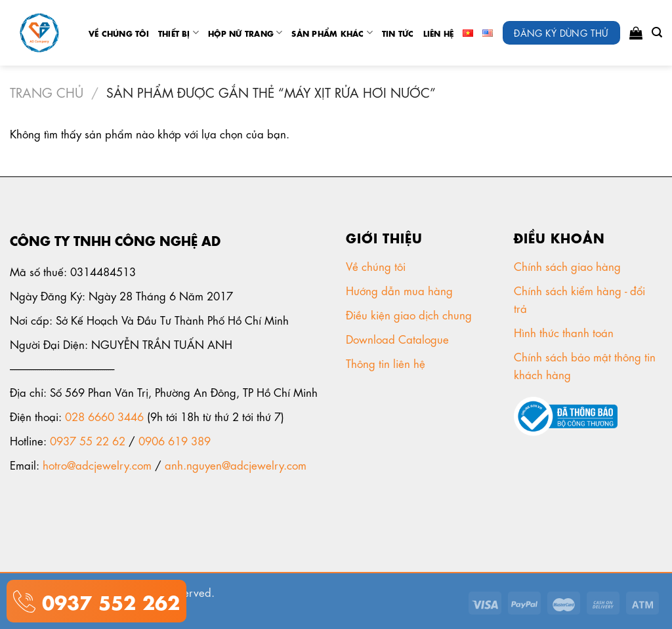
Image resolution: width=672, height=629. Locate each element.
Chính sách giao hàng (567, 266)
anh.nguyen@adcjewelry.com (236, 464)
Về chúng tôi (119, 33)
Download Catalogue (399, 338)
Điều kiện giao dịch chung (410, 314)
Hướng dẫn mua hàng (399, 290)
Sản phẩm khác (332, 32)
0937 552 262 (108, 600)
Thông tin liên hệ (387, 363)
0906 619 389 (175, 440)
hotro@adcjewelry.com (97, 464)
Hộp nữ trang (245, 32)
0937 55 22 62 (88, 440)
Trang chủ (47, 91)
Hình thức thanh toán (565, 332)
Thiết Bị (178, 32)
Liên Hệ (439, 33)
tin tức (398, 33)
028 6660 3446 (104, 416)
